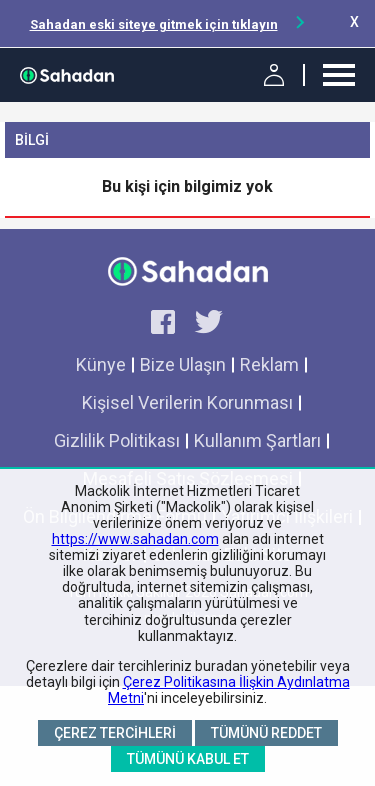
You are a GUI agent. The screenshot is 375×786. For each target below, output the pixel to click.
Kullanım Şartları (257, 440)
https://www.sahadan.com (135, 539)
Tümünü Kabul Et (188, 759)
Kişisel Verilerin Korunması (187, 402)
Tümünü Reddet (266, 733)
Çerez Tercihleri (115, 733)
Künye (101, 364)
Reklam (269, 364)
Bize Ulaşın (183, 364)
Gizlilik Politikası (117, 440)
